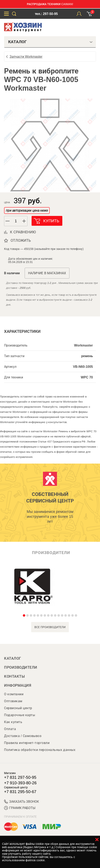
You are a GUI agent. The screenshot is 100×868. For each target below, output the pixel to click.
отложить (21, 240)
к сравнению (23, 232)
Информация (18, 685)
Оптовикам (13, 701)
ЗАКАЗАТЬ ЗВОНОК (21, 802)
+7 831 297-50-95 (20, 777)
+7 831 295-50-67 (20, 792)
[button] (24, 221)
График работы (20, 808)
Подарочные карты (20, 715)
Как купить (13, 722)
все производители (50, 627)
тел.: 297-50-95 (46, 14)
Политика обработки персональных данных (40, 750)
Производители (21, 667)
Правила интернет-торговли (27, 743)
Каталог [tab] (50, 42)
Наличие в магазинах (47, 273)
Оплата (10, 729)
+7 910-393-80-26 (20, 783)
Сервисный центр (18, 708)
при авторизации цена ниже (27, 211)
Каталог (13, 658)
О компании (14, 694)
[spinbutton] (16, 221)
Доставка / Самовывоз (23, 736)
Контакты (14, 676)
